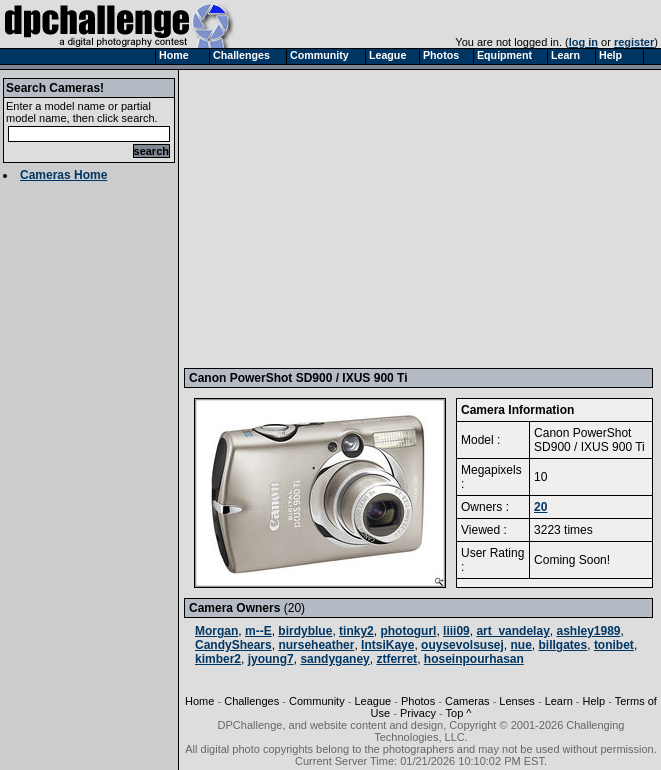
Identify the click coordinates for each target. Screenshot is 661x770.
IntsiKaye (387, 645)
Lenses (516, 701)
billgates (563, 645)
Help (594, 701)
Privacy (418, 713)
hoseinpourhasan (474, 659)
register (634, 42)
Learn (559, 701)
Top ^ (459, 713)
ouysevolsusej (462, 645)
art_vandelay (512, 631)
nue (521, 645)
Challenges (251, 701)
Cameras (467, 701)
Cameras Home (63, 175)
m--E (258, 631)
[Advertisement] (421, 218)
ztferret (396, 659)
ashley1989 (588, 631)
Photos (418, 701)
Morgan (216, 631)
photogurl (408, 631)
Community (317, 701)
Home (199, 701)
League (372, 701)
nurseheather (316, 645)
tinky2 (356, 631)
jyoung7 (271, 659)
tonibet (614, 645)
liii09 (456, 631)
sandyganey (334, 659)
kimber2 (218, 659)
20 (540, 507)
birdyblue (305, 631)
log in (583, 42)
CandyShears (233, 645)
